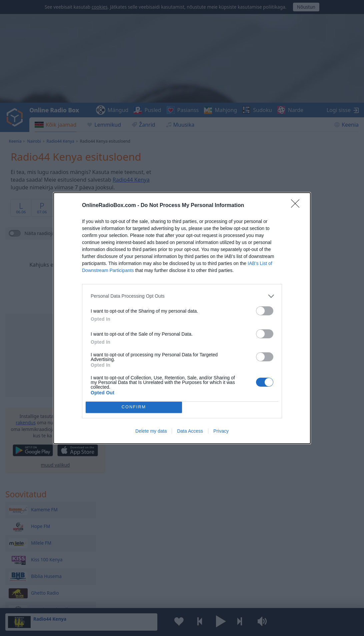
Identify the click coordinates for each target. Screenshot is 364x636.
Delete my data (151, 431)
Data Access (190, 431)
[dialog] (182, 318)
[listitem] (182, 296)
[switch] (265, 311)
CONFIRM (134, 407)
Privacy (221, 431)
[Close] (297, 206)
